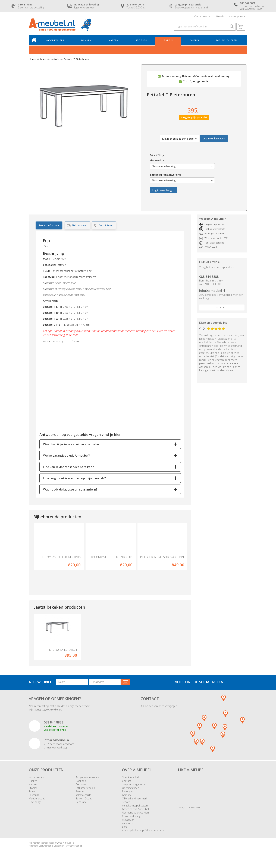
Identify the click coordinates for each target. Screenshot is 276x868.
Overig (195, 42)
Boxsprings (35, 803)
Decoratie (81, 803)
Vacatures (128, 824)
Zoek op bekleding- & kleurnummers (143, 832)
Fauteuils (34, 796)
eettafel (54, 61)
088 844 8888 (209, 278)
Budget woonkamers (87, 779)
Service (126, 803)
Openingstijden (131, 789)
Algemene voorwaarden (135, 814)
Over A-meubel (203, 17)
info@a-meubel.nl (212, 292)
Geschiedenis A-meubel (135, 810)
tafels (42, 61)
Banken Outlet (84, 800)
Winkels (220, 17)
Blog (124, 828)
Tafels (169, 42)
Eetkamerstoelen (85, 789)
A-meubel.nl (68, 844)
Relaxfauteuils (83, 796)
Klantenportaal (237, 17)
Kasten (114, 42)
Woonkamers (56, 42)
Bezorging (128, 793)
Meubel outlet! (226, 42)
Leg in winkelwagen (214, 140)
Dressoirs (81, 786)
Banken (87, 42)
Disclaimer (59, 847)
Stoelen (142, 42)
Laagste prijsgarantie (134, 786)
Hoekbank (81, 782)
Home (32, 61)
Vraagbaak (128, 821)
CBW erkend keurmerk (135, 800)
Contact (222, 309)
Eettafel (80, 793)
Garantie (127, 796)
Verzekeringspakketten (135, 807)
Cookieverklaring (131, 817)
